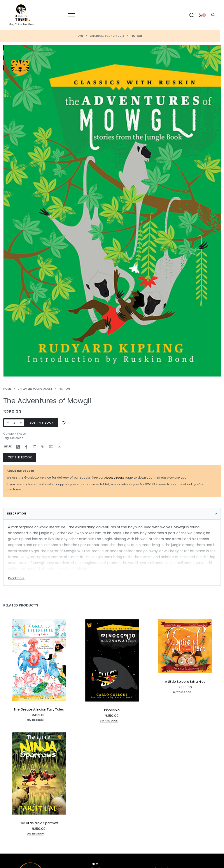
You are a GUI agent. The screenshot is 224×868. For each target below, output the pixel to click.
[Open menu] (71, 15)
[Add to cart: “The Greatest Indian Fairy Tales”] (36, 720)
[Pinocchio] (112, 660)
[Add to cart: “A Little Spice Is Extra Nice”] (182, 693)
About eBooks (114, 478)
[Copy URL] (59, 447)
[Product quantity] (14, 423)
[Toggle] (16, 578)
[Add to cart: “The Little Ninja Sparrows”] (36, 834)
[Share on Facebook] (26, 447)
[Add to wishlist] (64, 423)
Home (80, 36)
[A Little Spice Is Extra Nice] (185, 646)
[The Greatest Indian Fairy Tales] (39, 660)
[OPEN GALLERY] (112, 211)
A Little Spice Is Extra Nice (185, 681)
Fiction (136, 36)
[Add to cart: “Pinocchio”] (109, 721)
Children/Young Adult (107, 36)
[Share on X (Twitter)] (18, 447)
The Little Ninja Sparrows (39, 823)
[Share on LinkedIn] (35, 447)
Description (17, 514)
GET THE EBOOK (20, 457)
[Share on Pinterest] (43, 447)
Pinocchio (112, 710)
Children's (17, 438)
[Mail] (51, 447)
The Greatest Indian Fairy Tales (39, 709)
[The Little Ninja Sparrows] (39, 773)
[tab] (112, 514)
